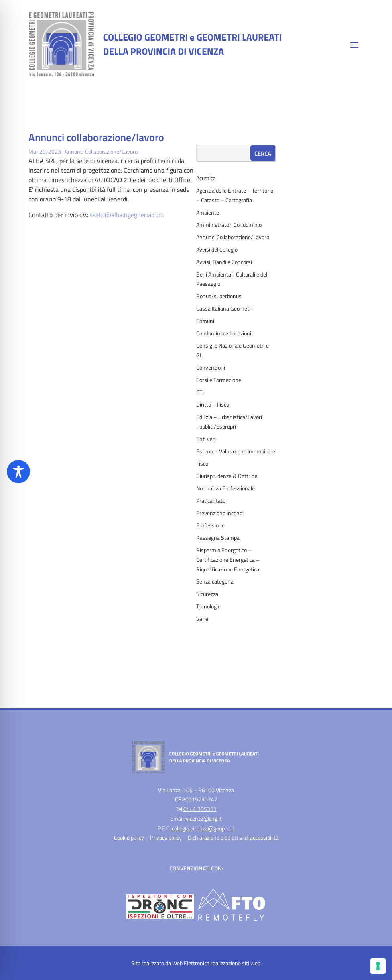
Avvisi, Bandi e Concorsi (224, 262)
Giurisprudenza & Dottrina (227, 476)
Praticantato (211, 501)
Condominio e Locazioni (224, 333)
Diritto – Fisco (213, 404)
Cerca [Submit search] (263, 154)
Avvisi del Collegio (217, 249)
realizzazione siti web (236, 963)
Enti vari (206, 439)
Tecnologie (208, 606)
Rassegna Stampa (218, 538)
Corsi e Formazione (219, 380)
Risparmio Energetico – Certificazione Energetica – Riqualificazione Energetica (228, 560)
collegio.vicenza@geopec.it (203, 828)
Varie (202, 619)
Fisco (202, 463)
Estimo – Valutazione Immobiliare (236, 451)
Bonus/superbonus (219, 296)
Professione (210, 525)
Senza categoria (215, 581)
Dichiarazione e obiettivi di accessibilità (233, 837)
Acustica (206, 178)
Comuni (205, 321)
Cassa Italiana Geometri (224, 308)
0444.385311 (200, 809)
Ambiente (208, 212)
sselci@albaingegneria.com (127, 215)
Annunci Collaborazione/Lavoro (101, 151)
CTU (201, 392)
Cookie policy (129, 837)
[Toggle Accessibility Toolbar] (18, 472)
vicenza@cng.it (204, 818)
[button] (354, 45)
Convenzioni (211, 367)
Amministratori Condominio (229, 225)
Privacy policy (166, 837)
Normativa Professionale (225, 488)
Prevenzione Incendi (220, 513)
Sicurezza (207, 594)
